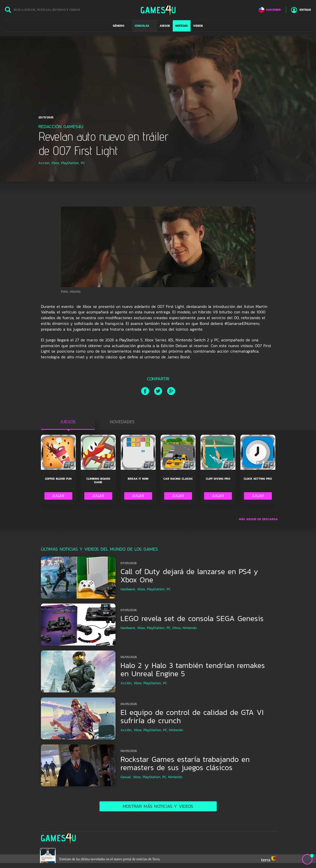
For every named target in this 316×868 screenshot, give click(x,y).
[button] (121, 26)
